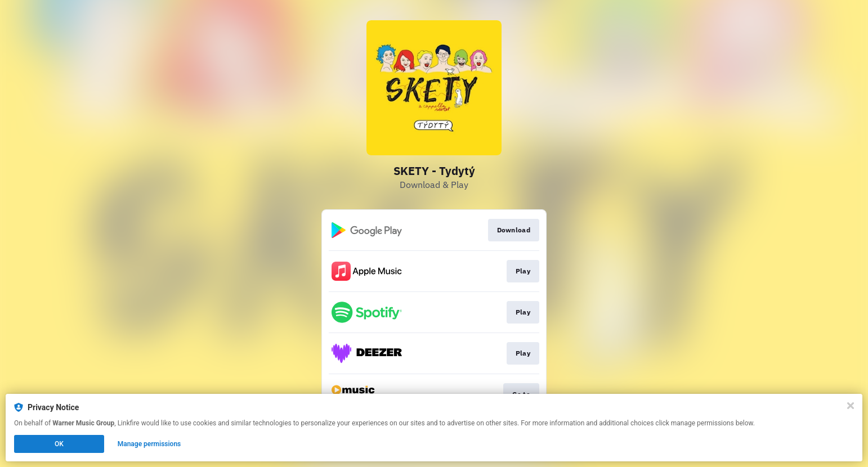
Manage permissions (149, 444)
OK (59, 444)
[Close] (851, 406)
